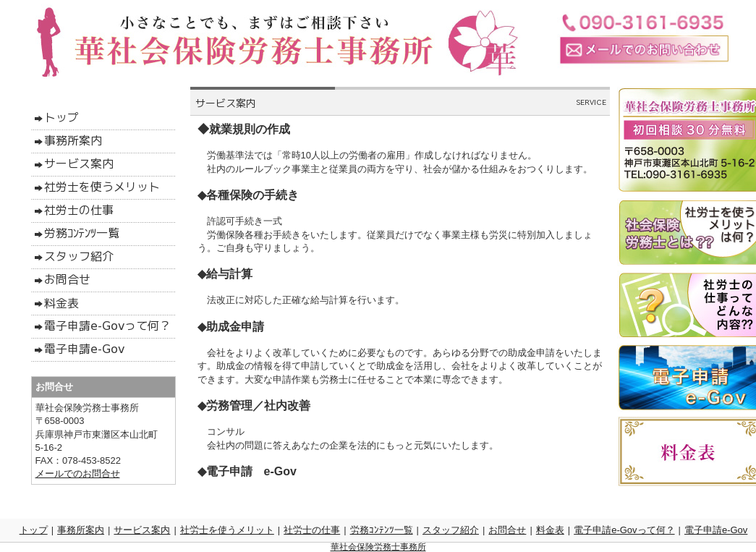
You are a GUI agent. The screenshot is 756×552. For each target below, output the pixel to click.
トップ (34, 530)
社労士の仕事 (312, 530)
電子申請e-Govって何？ (624, 530)
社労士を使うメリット (227, 530)
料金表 (550, 530)
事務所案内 (81, 530)
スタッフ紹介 (451, 530)
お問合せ (507, 530)
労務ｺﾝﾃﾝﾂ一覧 (382, 530)
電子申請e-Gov (716, 530)
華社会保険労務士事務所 (378, 547)
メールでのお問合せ (78, 474)
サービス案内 (142, 530)
